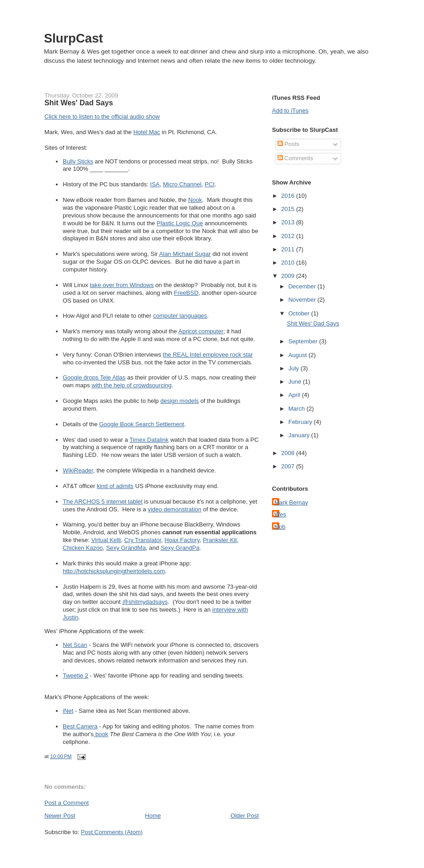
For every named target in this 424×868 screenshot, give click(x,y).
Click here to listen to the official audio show (102, 117)
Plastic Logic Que (180, 223)
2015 (289, 209)
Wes (280, 514)
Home (153, 816)
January (300, 435)
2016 (289, 196)
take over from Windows (122, 285)
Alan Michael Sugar (185, 254)
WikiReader (78, 470)
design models (179, 401)
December (303, 286)
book (101, 734)
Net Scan (75, 645)
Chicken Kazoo (83, 548)
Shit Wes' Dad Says (79, 103)
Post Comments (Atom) (112, 832)
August (299, 355)
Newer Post (60, 816)
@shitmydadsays (145, 602)
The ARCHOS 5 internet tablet (103, 502)
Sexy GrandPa (180, 548)
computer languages (180, 316)
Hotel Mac (147, 132)
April (295, 395)
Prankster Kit (220, 540)
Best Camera (80, 726)
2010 (289, 263)
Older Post (245, 816)
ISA (155, 184)
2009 (289, 276)
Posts (288, 144)
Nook (195, 200)
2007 (289, 466)
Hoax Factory (182, 540)
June (296, 382)
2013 (289, 222)
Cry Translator (143, 540)
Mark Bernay (291, 502)
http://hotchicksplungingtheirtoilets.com (114, 571)
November (303, 300)
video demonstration (175, 509)
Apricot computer (201, 331)
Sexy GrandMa (126, 548)
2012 (289, 236)
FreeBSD (186, 293)
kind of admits (115, 486)
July (295, 368)
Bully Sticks (78, 161)
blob (280, 527)
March (298, 409)
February (301, 422)
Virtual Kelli (106, 540)
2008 (289, 453)
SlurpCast (73, 38)
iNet (68, 711)
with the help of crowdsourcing (132, 385)
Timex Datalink (149, 440)
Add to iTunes (290, 111)
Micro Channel (182, 184)
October (300, 313)
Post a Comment (67, 803)
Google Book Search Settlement (142, 424)
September (304, 341)
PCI (210, 184)
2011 (289, 249)
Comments (295, 158)
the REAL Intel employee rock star (208, 355)
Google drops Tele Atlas (94, 377)
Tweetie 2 (76, 675)
